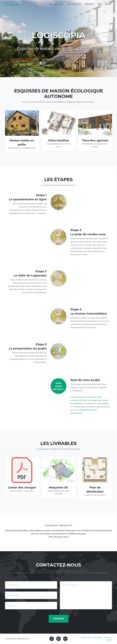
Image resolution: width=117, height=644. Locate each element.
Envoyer (59, 619)
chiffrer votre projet (88, 400)
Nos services (56, 5)
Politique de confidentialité (91, 637)
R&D (100, 5)
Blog (108, 5)
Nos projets (74, 5)
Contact (89, 5)
